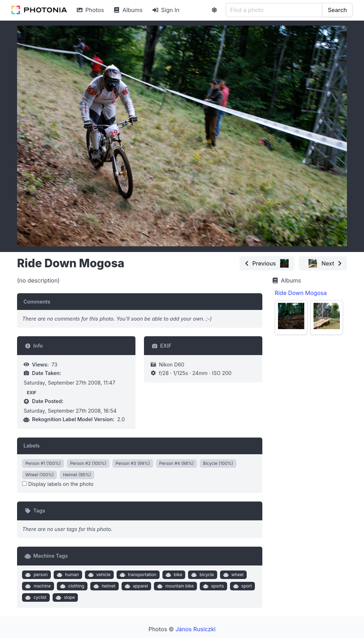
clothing (71, 586)
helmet (104, 586)
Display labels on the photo (58, 484)
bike (173, 575)
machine (37, 586)
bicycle (202, 575)
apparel (135, 586)
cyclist (35, 597)
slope (64, 597)
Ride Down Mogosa (301, 293)
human (67, 575)
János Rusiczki (196, 629)
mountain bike (175, 586)
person (36, 575)
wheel (232, 575)
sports (212, 586)
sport (242, 586)
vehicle (98, 575)
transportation (137, 575)
